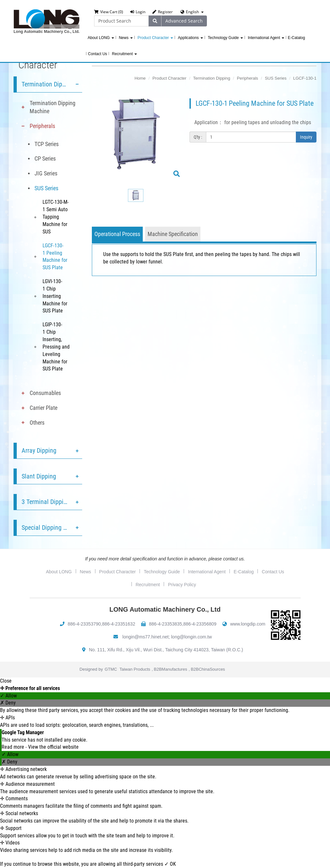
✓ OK (170, 864)
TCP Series (47, 144)
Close (6, 681)
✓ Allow (8, 696)
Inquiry (306, 137)
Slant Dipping (39, 476)
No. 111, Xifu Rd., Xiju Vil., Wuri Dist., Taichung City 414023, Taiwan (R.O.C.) (166, 650)
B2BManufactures (170, 669)
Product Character (155, 38)
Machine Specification (173, 234)
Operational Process (117, 234)
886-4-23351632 (119, 624)
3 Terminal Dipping (46, 502)
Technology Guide (225, 38)
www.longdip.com (248, 624)
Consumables (45, 393)
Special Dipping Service (52, 528)
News (126, 38)
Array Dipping (39, 450)
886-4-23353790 (84, 624)
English (192, 12)
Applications (190, 38)
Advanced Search (184, 21)
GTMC (111, 669)
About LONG (101, 38)
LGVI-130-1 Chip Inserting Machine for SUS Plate (55, 296)
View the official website (53, 747)
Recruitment (124, 54)
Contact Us (97, 54)
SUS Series (46, 188)
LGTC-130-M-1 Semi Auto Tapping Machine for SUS (56, 217)
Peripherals (42, 126)
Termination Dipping (48, 84)
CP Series (45, 158)
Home (140, 78)
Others (37, 423)
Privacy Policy (182, 585)
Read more (14, 747)
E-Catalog (296, 38)
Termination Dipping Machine (53, 107)
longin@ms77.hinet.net (146, 637)
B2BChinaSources (208, 669)
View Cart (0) (109, 12)
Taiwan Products (135, 669)
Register (163, 12)
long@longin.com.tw (191, 637)
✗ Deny (8, 703)
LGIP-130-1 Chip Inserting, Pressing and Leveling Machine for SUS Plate (56, 347)
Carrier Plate (44, 408)
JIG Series (46, 173)
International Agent (266, 38)
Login (138, 12)
